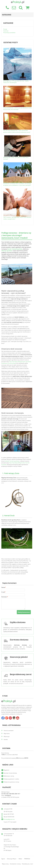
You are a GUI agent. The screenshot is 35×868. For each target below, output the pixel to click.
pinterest (10, 718)
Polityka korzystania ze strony (11, 782)
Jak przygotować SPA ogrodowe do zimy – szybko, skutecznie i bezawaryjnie (16, 82)
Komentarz (4, 597)
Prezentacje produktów (9, 33)
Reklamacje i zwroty (9, 776)
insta (14, 718)
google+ (7, 718)
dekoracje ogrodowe (7, 251)
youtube (18, 718)
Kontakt (6, 739)
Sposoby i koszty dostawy (10, 773)
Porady (5, 29)
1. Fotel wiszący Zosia (11, 473)
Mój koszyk (7, 736)
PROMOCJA (27, 859)
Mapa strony (5, 864)
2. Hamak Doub (8, 516)
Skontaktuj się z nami (27, 864)
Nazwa (3, 587)
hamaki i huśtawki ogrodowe (15, 249)
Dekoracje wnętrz (12, 859)
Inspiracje (6, 31)
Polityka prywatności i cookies (11, 779)
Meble (20, 859)
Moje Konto (7, 734)
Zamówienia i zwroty (15, 864)
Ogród (3, 859)
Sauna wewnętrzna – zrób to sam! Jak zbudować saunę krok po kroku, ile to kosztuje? (17, 109)
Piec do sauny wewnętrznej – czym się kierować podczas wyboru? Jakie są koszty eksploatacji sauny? (17, 131)
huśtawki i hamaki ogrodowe (12, 461)
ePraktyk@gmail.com (9, 819)
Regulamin (6, 770)
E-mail (3, 592)
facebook (3, 718)
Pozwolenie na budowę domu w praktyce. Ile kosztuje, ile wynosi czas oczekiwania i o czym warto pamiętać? (17, 184)
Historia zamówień (9, 731)
